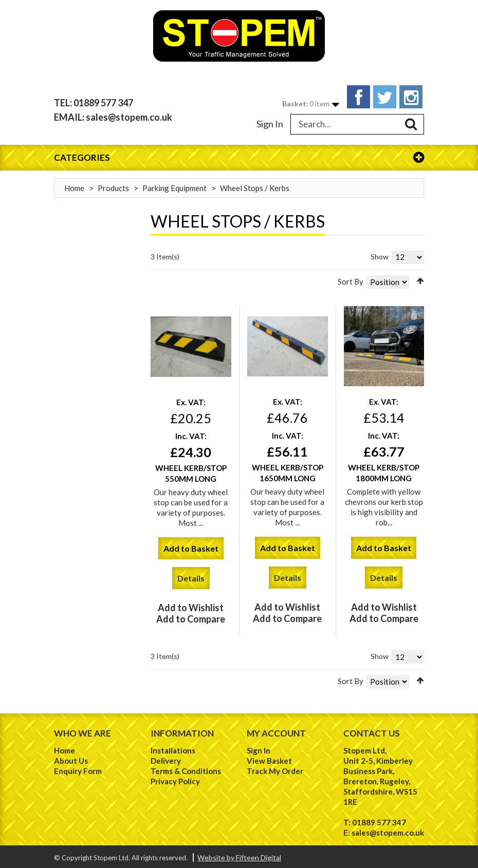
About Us (71, 758)
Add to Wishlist (191, 606)
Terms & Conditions (186, 768)
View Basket (269, 758)
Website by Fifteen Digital (239, 855)
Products (113, 185)
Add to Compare (191, 617)
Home (74, 185)
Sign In (270, 121)
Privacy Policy (175, 779)
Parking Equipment (174, 185)
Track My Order (275, 768)
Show (380, 254)
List (169, 277)
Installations (173, 748)
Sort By (351, 279)
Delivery (166, 758)
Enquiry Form (78, 768)
